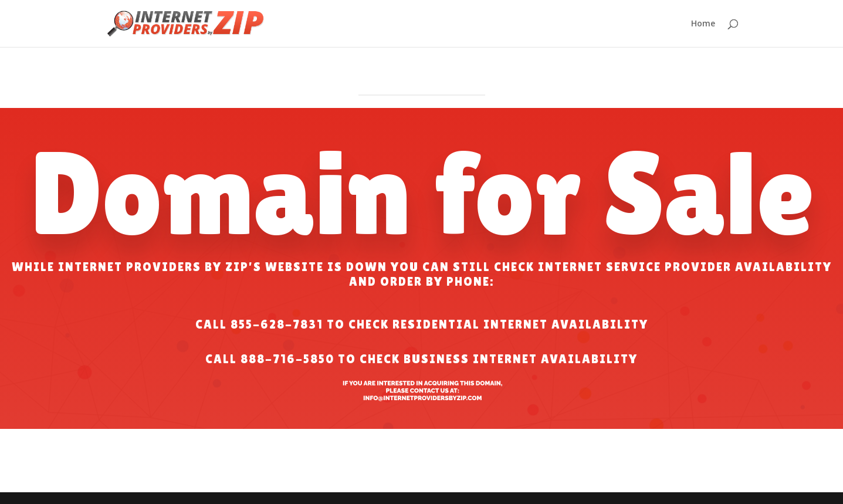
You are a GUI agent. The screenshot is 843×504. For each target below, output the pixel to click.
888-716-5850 (287, 359)
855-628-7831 (277, 324)
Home (703, 24)
